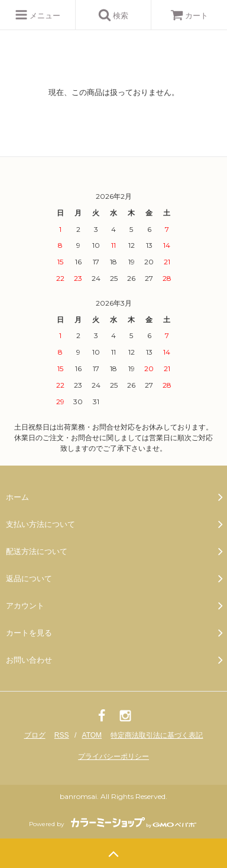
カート (189, 16)
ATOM (92, 735)
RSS (62, 735)
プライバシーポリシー (113, 756)
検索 (113, 15)
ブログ (35, 735)
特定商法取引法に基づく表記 (157, 735)
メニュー (38, 15)
